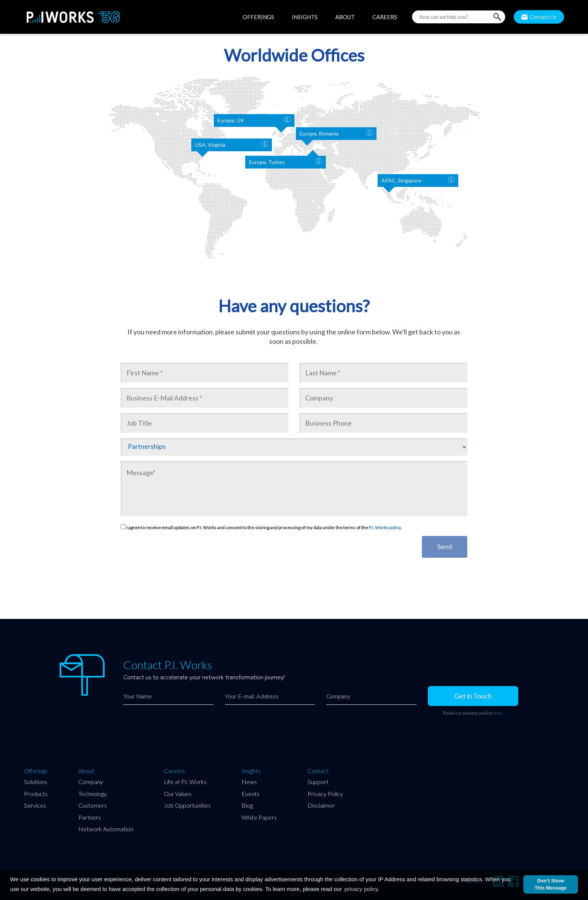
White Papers (259, 817)
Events (250, 794)
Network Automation (106, 829)
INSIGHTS (305, 17)
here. (498, 713)
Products (36, 794)
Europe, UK (254, 120)
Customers (93, 805)
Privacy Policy (325, 794)
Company (91, 782)
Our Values (178, 794)
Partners (90, 817)
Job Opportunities (187, 805)
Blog (247, 805)
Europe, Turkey (286, 162)
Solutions (36, 782)
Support (318, 782)
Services (35, 805)
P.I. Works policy (385, 528)
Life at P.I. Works (185, 782)
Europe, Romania (336, 134)
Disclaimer (321, 805)
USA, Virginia (232, 145)
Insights (251, 771)
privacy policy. (362, 889)
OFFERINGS (258, 17)
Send (445, 546)
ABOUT (345, 17)
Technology (93, 794)
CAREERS (385, 17)
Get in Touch (473, 696)
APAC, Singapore (418, 181)
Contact (318, 771)
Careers (174, 771)
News (249, 782)
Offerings (36, 771)
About (86, 771)
